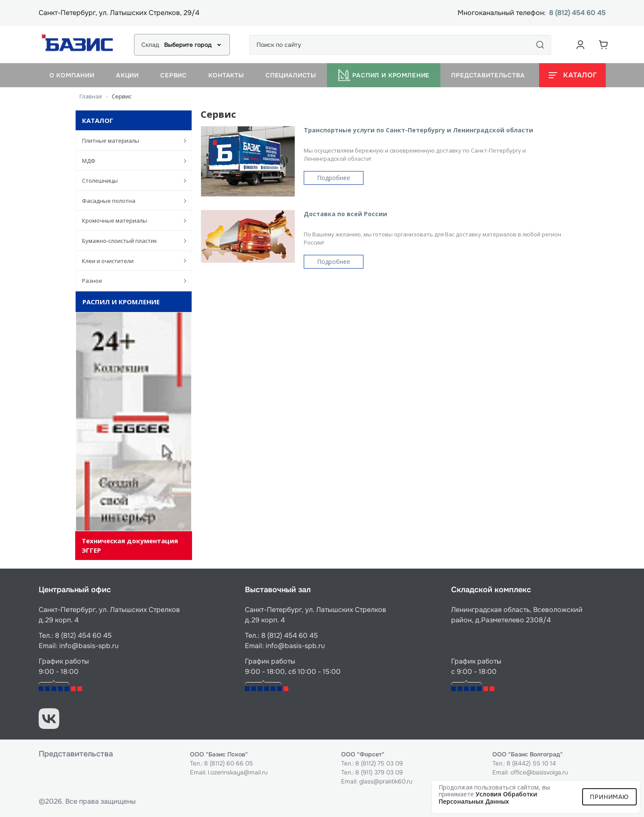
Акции (127, 75)
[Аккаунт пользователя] (580, 45)
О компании (72, 75)
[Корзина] (604, 45)
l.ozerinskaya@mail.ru (238, 772)
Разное (130, 281)
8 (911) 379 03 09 (379, 772)
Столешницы (130, 181)
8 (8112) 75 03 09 (379, 763)
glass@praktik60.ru (386, 781)
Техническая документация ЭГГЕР (130, 545)
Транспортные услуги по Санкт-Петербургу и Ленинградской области (418, 130)
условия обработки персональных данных (488, 798)
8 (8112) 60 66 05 (229, 763)
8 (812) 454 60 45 (577, 13)
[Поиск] (540, 45)
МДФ (130, 161)
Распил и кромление (384, 75)
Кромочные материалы (130, 220)
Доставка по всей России (345, 214)
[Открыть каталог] (572, 75)
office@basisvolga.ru (539, 772)
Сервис (174, 75)
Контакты (226, 75)
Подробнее (334, 178)
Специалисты (291, 75)
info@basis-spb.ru (89, 646)
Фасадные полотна (130, 201)
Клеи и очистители (130, 260)
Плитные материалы (130, 141)
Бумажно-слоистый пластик (130, 241)
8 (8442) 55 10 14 (531, 763)
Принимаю (609, 797)
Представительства (488, 75)
